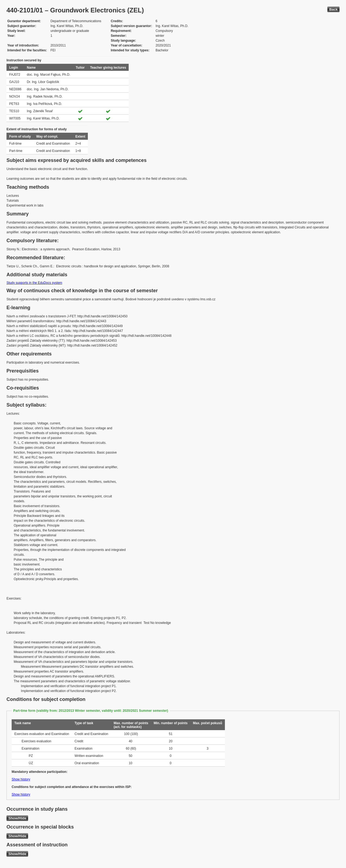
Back (333, 9)
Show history (21, 779)
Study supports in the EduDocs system (34, 283)
